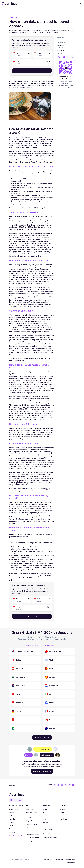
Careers (62, 812)
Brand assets (64, 816)
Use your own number (33, 837)
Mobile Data (30, 809)
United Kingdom (14, 816)
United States (14, 809)
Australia (12, 819)
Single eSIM (30, 821)
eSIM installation (48, 816)
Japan (11, 826)
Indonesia (12, 832)
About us (63, 809)
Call (27, 828)
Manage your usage (32, 841)
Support (46, 809)
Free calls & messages (33, 834)
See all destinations (16, 836)
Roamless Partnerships (50, 838)
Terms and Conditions (49, 860)
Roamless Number (32, 812)
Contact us (46, 826)
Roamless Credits (31, 824)
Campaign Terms (70, 860)
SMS (27, 831)
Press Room (63, 819)
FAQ (44, 812)
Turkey (11, 822)
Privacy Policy (60, 860)
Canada (12, 812)
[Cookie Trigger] (70, 863)
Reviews (45, 822)
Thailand (12, 829)
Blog (44, 819)
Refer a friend (47, 829)
